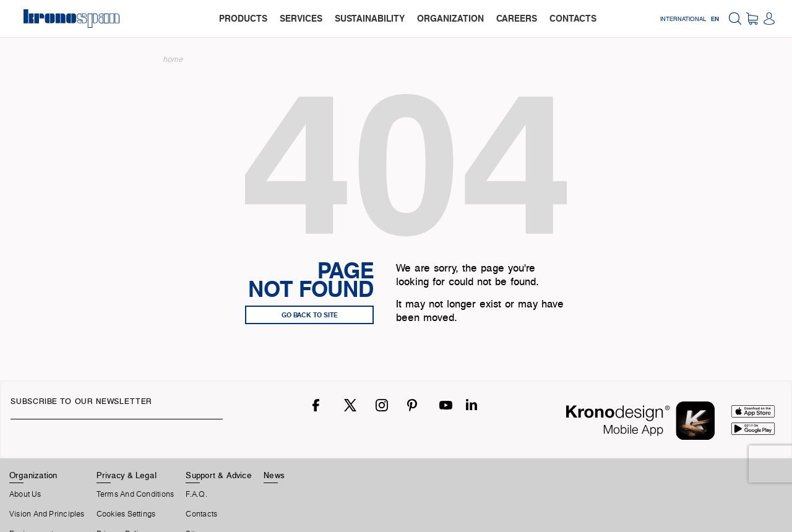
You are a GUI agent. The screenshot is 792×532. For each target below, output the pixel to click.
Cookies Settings (126, 514)
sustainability (370, 18)
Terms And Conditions (135, 494)
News (274, 475)
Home (173, 59)
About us (25, 494)
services (301, 18)
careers (517, 18)
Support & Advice (219, 475)
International (683, 19)
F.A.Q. (196, 494)
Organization (33, 475)
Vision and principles (47, 514)
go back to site (310, 315)
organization (450, 18)
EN (715, 19)
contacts (573, 18)
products (243, 18)
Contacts (201, 514)
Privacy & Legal (127, 475)
